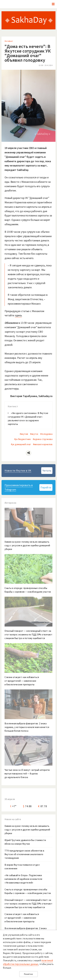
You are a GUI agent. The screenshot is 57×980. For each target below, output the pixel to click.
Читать (47, 471)
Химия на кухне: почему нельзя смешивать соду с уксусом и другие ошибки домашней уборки (27, 830)
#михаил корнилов (43, 444)
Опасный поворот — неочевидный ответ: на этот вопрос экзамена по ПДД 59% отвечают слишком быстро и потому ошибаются (28, 904)
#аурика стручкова (43, 439)
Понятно (28, 974)
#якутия (24, 434)
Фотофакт (9, 41)
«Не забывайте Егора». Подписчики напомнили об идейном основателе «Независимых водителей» (23, 879)
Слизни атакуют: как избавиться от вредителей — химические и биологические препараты (22, 918)
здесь (18, 315)
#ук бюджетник (23, 439)
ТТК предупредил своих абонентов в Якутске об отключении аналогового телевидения (24, 854)
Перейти (46, 487)
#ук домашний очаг (21, 444)
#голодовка (46, 434)
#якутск (34, 434)
